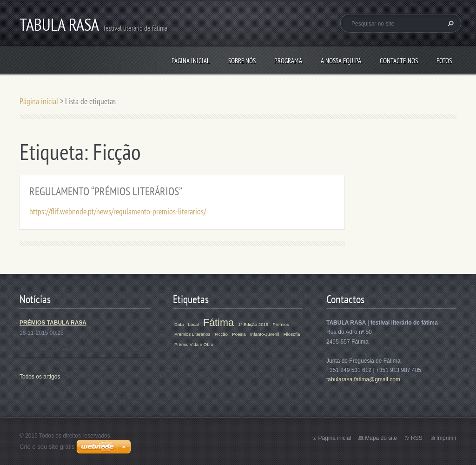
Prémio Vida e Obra (194, 344)
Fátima (218, 322)
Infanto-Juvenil (264, 334)
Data (179, 324)
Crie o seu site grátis (47, 447)
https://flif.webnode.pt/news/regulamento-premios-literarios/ (118, 211)
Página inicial (191, 61)
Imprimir (446, 438)
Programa (288, 61)
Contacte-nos (399, 61)
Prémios (281, 324)
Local (194, 324)
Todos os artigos (40, 377)
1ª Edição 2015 (253, 324)
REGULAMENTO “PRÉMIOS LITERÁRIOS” (106, 191)
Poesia (239, 334)
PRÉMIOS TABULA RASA (53, 323)
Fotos (444, 61)
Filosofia (292, 334)
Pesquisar (450, 23)
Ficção (221, 334)
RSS (417, 438)
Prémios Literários (192, 334)
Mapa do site (381, 438)
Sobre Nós (242, 61)
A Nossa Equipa (341, 61)
